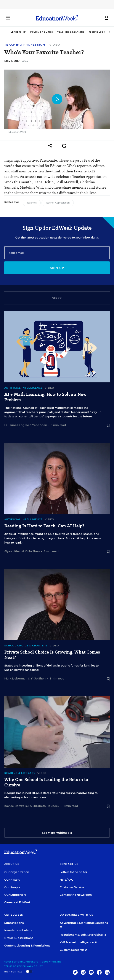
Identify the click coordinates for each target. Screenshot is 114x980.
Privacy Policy (33, 966)
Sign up (57, 268)
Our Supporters (15, 895)
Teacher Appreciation (58, 203)
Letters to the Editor (73, 872)
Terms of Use (13, 966)
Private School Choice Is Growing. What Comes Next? (52, 655)
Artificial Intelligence (23, 388)
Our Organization (17, 872)
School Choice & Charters (26, 646)
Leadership (18, 32)
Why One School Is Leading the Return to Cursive (46, 782)
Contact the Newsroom (76, 895)
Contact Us (69, 864)
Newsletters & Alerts (18, 930)
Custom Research (73, 950)
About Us (12, 864)
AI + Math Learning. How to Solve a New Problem (45, 397)
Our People (12, 887)
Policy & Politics (42, 32)
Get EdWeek (14, 915)
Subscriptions (14, 923)
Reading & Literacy (20, 773)
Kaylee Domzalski (17, 806)
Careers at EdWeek (18, 902)
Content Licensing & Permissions (27, 946)
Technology (97, 32)
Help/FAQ (67, 880)
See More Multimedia (57, 833)
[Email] (57, 253)
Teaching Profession (25, 45)
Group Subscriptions (19, 938)
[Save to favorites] (108, 426)
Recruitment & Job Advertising (83, 935)
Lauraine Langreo (17, 425)
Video (55, 45)
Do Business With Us (76, 915)
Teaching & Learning (71, 32)
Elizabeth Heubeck (46, 806)
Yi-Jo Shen (40, 425)
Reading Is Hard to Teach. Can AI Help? (44, 526)
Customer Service (72, 887)
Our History (12, 880)
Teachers (32, 203)
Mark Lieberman (16, 679)
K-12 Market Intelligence (78, 942)
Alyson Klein (13, 551)
